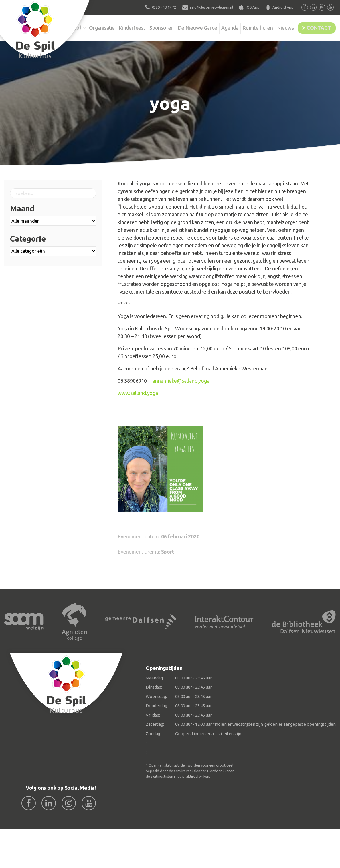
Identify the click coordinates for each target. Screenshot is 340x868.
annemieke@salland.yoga (181, 381)
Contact (316, 27)
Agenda (219, 27)
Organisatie (83, 27)
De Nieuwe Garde (185, 27)
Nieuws (279, 27)
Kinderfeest (115, 27)
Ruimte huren (249, 27)
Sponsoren (147, 27)
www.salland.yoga (138, 393)
